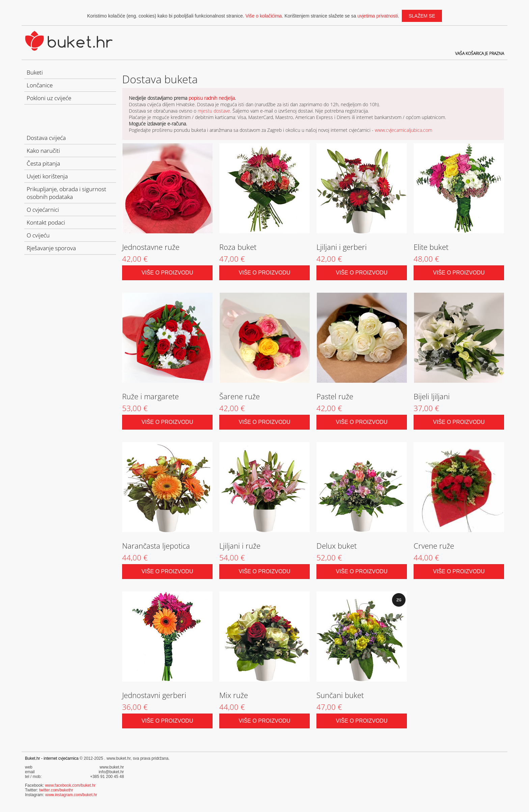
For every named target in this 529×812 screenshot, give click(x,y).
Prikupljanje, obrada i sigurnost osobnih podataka (66, 193)
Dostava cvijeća (46, 138)
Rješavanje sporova (51, 248)
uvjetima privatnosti (378, 16)
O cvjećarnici (43, 210)
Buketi (35, 72)
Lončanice (40, 85)
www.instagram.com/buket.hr (71, 795)
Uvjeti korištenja (47, 176)
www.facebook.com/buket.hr (70, 785)
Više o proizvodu (168, 273)
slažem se (422, 16)
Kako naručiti (43, 151)
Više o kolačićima (263, 16)
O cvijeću (38, 235)
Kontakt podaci (46, 222)
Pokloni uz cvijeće (49, 98)
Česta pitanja (43, 163)
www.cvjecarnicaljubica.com (403, 130)
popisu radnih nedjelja (212, 98)
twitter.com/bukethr (56, 790)
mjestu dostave (214, 111)
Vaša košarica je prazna (480, 53)
